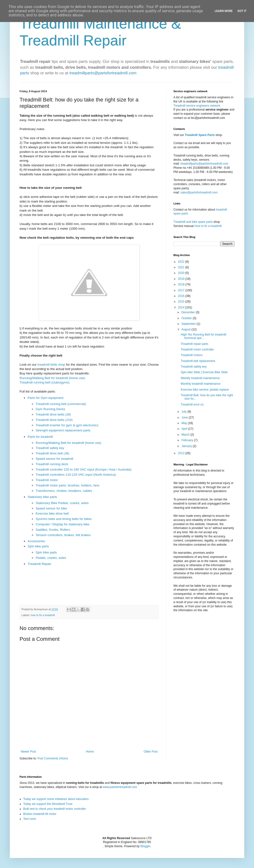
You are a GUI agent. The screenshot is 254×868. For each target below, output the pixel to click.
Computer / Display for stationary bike (63, 524)
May (185, 423)
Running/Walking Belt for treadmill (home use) (52, 378)
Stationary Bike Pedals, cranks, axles (62, 503)
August (186, 329)
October (187, 318)
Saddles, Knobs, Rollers (53, 530)
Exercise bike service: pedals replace (205, 390)
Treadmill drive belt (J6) (52, 453)
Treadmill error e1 (192, 405)
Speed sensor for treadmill (54, 459)
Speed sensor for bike (51, 508)
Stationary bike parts (42, 497)
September (189, 324)
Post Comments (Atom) (53, 758)
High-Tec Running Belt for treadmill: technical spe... (204, 336)
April (185, 429)
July (185, 412)
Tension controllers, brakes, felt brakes (63, 535)
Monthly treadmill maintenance (201, 384)
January (187, 446)
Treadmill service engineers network (197, 106)
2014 (182, 307)
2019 (182, 279)
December (189, 312)
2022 (182, 262)
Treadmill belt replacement (198, 361)
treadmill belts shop (51, 365)
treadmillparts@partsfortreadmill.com (103, 73)
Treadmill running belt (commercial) (61, 404)
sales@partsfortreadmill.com (199, 192)
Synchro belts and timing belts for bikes (64, 519)
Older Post (151, 752)
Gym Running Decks (50, 409)
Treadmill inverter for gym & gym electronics (67, 425)
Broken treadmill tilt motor (40, 814)
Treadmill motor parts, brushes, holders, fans (68, 485)
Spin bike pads (46, 552)
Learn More (224, 11)
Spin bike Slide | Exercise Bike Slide (204, 372)
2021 (182, 267)
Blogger (145, 846)
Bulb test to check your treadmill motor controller (55, 809)
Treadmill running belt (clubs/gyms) (45, 382)
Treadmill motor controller (197, 349)
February (188, 440)
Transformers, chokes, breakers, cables (64, 491)
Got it (242, 11)
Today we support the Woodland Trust (48, 804)
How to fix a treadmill (208, 226)
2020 (182, 273)
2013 (182, 453)
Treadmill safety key (50, 448)
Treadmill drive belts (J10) (54, 420)
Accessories (36, 541)
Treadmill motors (192, 355)
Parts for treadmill (40, 437)
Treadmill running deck (52, 464)
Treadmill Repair (39, 564)
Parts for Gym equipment (46, 398)
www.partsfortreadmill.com (120, 787)
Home (90, 752)
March (186, 435)
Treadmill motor (47, 480)
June (185, 417)
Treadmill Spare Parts (200, 135)
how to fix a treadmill (43, 615)
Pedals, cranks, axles (51, 558)
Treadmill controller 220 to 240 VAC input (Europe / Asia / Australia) (84, 469)
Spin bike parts (38, 546)
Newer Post (28, 752)
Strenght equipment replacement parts (63, 430)
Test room (30, 819)
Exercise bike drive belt (52, 513)
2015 (182, 302)
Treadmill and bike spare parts (193, 222)
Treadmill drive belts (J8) (53, 414)
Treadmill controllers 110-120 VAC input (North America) (76, 475)
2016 (182, 296)
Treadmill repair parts (195, 344)
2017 (182, 290)
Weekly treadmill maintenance (200, 378)
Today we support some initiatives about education (56, 799)
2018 (182, 284)
